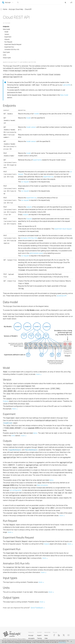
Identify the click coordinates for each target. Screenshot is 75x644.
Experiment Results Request (13, 44)
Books (46, 635)
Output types (7, 58)
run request (25, 182)
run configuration (16, 490)
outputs (29, 207)
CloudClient (8, 423)
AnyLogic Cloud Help (16, 9)
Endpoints (6, 27)
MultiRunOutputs (31, 450)
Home (5, 9)
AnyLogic (31, 635)
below (35, 433)
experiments (37, 160)
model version (31, 127)
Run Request (8, 42)
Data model (6, 29)
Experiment (8, 37)
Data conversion (42, 485)
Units (4, 55)
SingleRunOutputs (15, 450)
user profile (67, 85)
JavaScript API (61, 296)
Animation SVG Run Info (12, 49)
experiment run (48, 177)
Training (39, 638)
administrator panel (36, 253)
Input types (6, 52)
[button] (10, 2)
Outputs (7, 39)
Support (39, 635)
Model (6, 32)
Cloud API (28, 9)
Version (7, 34)
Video (46, 638)
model (28, 118)
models (37, 114)
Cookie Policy (62, 642)
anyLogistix (31, 638)
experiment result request (63, 229)
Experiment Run (9, 47)
